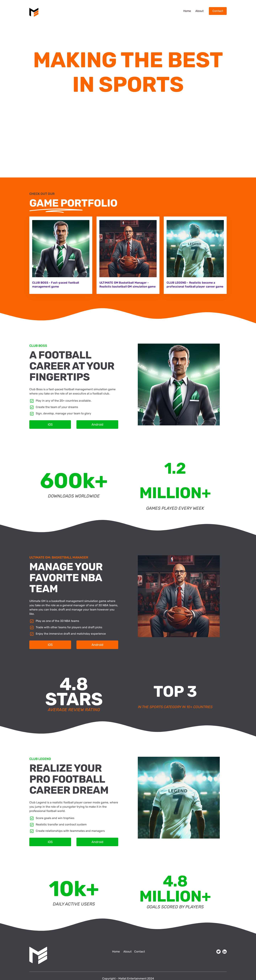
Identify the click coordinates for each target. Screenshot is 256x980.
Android (97, 425)
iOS (50, 425)
